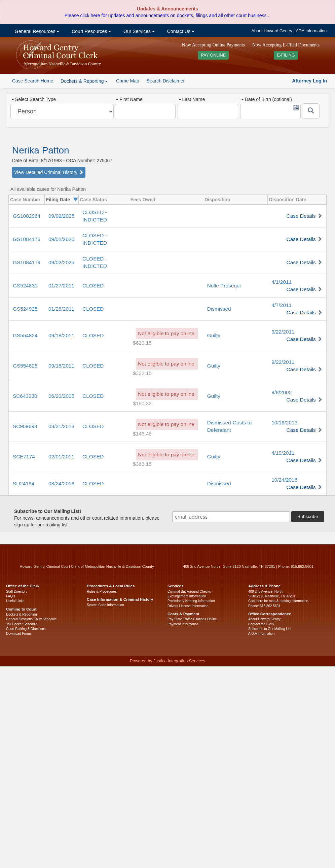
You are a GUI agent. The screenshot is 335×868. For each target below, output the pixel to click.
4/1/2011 (282, 282)
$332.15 (142, 373)
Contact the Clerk (261, 624)
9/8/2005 (282, 392)
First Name (129, 99)
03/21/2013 (61, 426)
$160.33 (142, 403)
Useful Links (15, 601)
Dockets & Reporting (22, 614)
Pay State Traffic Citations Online (192, 619)
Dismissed (219, 309)
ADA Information (311, 31)
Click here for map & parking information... (280, 601)
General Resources (36, 31)
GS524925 (25, 309)
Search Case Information (105, 605)
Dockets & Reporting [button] (84, 81)
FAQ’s (11, 596)
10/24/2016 (284, 480)
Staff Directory (17, 592)
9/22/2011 (283, 332)
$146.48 (142, 434)
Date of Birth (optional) (267, 99)
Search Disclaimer (166, 81)
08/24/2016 (61, 483)
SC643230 (25, 396)
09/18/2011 (61, 335)
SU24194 (24, 483)
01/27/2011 (61, 286)
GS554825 (25, 366)
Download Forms (19, 634)
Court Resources (91, 31)
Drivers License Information (188, 606)
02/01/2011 (61, 457)
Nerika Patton (41, 150)
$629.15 (142, 343)
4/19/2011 (283, 453)
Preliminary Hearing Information (191, 601)
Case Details (301, 216)
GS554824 (25, 335)
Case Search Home (33, 81)
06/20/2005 (61, 396)
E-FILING (286, 55)
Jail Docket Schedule (22, 624)
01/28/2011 (61, 309)
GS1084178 (27, 239)
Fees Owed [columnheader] (143, 200)
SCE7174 (24, 457)
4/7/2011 (282, 305)
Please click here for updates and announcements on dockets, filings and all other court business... (167, 15)
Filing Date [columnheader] (58, 200)
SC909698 (25, 426)
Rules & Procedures (102, 592)
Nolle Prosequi (224, 286)
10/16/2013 (284, 423)
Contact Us (180, 31)
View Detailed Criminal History (49, 172)
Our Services (138, 31)
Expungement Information (187, 596)
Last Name (192, 99)
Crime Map (127, 81)
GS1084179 (27, 262)
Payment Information (183, 624)
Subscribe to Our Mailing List (270, 629)
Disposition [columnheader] (217, 200)
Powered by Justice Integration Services (167, 661)
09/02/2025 (61, 216)
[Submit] (311, 111)
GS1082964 (27, 216)
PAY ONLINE (214, 55)
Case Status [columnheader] (94, 200)
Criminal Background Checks (189, 592)
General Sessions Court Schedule (31, 619)
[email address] (231, 517)
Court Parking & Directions (26, 629)
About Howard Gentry (272, 31)
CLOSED (93, 286)
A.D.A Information (261, 634)
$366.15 (142, 464)
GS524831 (25, 286)
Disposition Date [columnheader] (288, 200)
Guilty (214, 335)
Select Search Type (34, 99)
